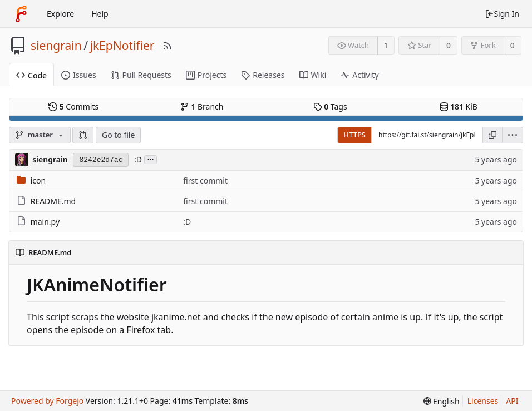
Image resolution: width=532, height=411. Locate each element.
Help (100, 14)
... (151, 159)
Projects (206, 75)
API (512, 401)
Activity (359, 75)
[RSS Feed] (168, 46)
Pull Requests (141, 75)
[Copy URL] (492, 135)
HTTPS (354, 135)
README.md (53, 201)
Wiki (313, 75)
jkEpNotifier (122, 46)
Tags (330, 107)
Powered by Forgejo (47, 401)
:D (138, 159)
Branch (202, 107)
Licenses (483, 401)
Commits (73, 107)
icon (38, 180)
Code (31, 75)
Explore (60, 14)
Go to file (118, 135)
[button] (83, 135)
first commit (205, 180)
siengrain (56, 46)
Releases (263, 75)
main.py (45, 222)
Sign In (502, 14)
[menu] (513, 135)
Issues (78, 75)
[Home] (21, 14)
